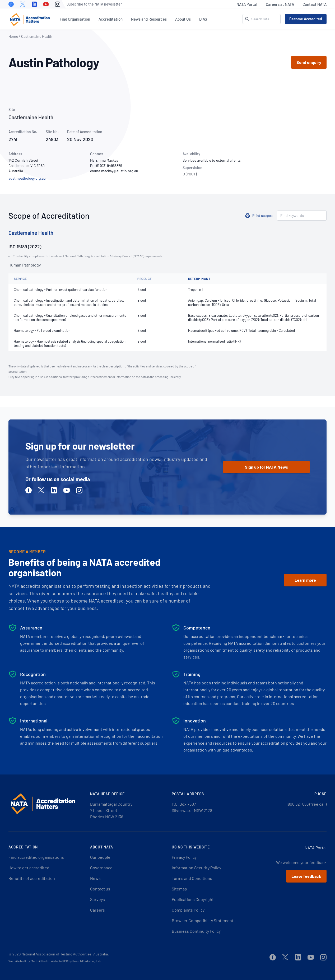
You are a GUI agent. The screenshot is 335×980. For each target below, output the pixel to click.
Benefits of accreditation (32, 878)
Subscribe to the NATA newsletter (94, 4)
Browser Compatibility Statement (203, 920)
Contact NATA (315, 4)
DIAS (203, 19)
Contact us (100, 889)
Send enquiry (309, 62)
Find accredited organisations (36, 857)
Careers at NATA (280, 4)
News (95, 878)
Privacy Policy (184, 857)
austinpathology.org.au (27, 178)
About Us (183, 19)
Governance (101, 868)
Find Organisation (75, 19)
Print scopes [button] (262, 215)
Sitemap (179, 889)
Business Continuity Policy (196, 931)
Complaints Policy (188, 910)
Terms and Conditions (192, 878)
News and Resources (149, 19)
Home (13, 36)
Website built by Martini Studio (29, 961)
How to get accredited (29, 868)
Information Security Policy (196, 868)
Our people (100, 857)
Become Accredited (306, 19)
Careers (97, 910)
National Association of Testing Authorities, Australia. (65, 954)
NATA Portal (247, 4)
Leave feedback (306, 876)
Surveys (97, 899)
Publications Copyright (193, 899)
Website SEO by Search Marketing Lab (76, 961)
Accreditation (111, 19)
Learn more (305, 580)
